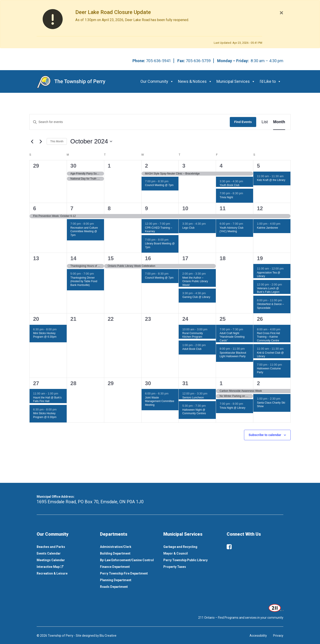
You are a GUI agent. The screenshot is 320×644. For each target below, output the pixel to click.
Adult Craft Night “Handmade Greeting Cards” (232, 337)
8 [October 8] (109, 208)
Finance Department (115, 567)
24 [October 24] (185, 319)
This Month (57, 141)
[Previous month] (32, 141)
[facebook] (229, 547)
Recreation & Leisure (52, 573)
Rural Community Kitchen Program (193, 335)
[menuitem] (65, 547)
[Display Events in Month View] (279, 122)
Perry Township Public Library (185, 560)
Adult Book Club (192, 349)
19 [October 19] (260, 258)
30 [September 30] (73, 166)
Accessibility (258, 636)
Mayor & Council (176, 553)
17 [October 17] (185, 258)
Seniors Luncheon (193, 398)
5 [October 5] (258, 166)
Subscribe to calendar (265, 435)
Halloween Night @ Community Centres (194, 412)
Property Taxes (175, 567)
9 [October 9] (147, 208)
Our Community (157, 81)
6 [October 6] (35, 208)
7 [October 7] (72, 208)
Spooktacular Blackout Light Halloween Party (233, 355)
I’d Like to (270, 81)
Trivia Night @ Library (232, 408)
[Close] (281, 13)
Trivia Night (226, 197)
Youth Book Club (229, 185)
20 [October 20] (36, 319)
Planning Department (116, 580)
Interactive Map (50, 567)
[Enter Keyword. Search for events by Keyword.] (130, 122)
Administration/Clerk (116, 547)
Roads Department (114, 587)
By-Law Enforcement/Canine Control (127, 560)
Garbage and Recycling (180, 547)
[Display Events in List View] (265, 122)
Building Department (115, 553)
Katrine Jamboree (267, 228)
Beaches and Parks (51, 547)
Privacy (278, 636)
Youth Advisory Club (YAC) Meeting (231, 230)
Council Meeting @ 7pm (159, 185)
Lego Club (188, 228)
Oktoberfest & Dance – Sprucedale (270, 306)
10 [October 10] (185, 208)
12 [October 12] (260, 208)
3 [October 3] (184, 166)
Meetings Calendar (51, 560)
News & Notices (195, 81)
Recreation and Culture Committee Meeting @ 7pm (84, 231)
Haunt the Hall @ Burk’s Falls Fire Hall (47, 399)
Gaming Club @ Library (196, 297)
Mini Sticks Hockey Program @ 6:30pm (45, 335)
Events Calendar (49, 553)
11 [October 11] (223, 208)
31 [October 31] (185, 383)
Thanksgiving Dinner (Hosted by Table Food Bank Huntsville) (84, 281)
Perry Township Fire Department (124, 573)
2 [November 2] (258, 383)
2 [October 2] (147, 166)
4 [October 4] (221, 166)
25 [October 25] (223, 319)
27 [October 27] (36, 383)
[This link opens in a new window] (275, 608)
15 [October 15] (111, 258)
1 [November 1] (221, 383)
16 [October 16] (148, 258)
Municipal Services (236, 81)
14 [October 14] (73, 258)
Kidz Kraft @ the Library (271, 180)
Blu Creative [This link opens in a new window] (108, 636)
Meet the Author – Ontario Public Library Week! (195, 281)
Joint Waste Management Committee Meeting (160, 401)
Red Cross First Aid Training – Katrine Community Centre (268, 337)
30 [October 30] (148, 383)
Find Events (243, 122)
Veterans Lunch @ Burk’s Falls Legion (268, 290)
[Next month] (41, 141)
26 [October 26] (260, 319)
